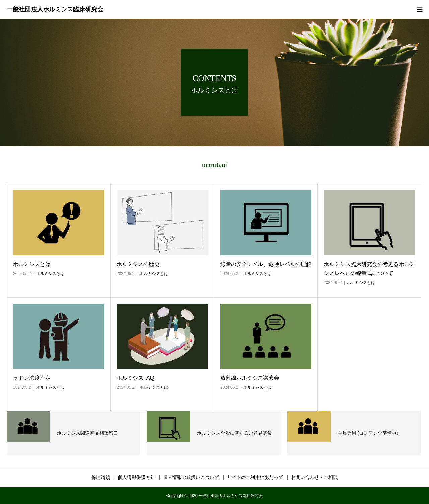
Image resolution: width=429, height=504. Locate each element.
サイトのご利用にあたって (255, 477)
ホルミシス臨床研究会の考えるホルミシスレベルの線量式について (369, 269)
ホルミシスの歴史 (138, 264)
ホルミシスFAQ (135, 378)
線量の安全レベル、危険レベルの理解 (266, 264)
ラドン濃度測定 (32, 378)
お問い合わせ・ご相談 (314, 477)
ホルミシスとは (32, 264)
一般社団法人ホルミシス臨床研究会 (55, 9)
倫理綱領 (101, 477)
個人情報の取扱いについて (191, 477)
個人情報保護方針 (136, 477)
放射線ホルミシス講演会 (250, 378)
